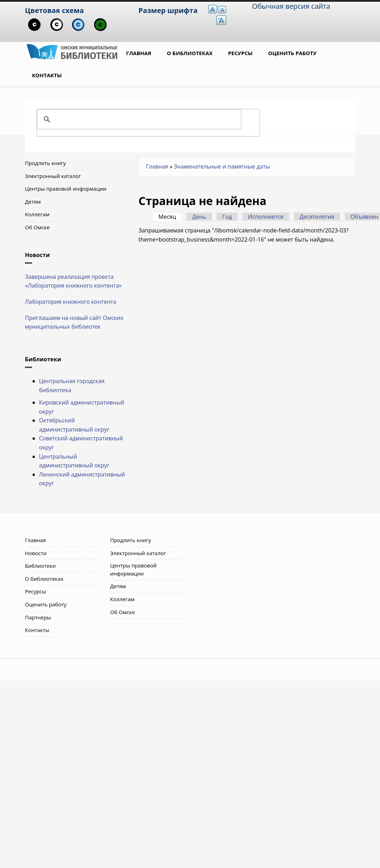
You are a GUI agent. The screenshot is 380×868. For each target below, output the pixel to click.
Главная (139, 53)
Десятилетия (317, 217)
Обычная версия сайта (291, 6)
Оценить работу (293, 53)
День (199, 217)
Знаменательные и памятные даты (222, 166)
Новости (36, 553)
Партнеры (38, 617)
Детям (33, 202)
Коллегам (37, 214)
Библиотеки (40, 566)
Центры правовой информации (66, 189)
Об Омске (37, 227)
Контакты (47, 75)
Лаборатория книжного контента (71, 302)
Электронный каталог (53, 176)
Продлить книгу (45, 163)
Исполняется (266, 217)
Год (227, 217)
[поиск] (147, 119)
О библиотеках (190, 53)
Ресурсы (240, 53)
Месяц (170, 217)
